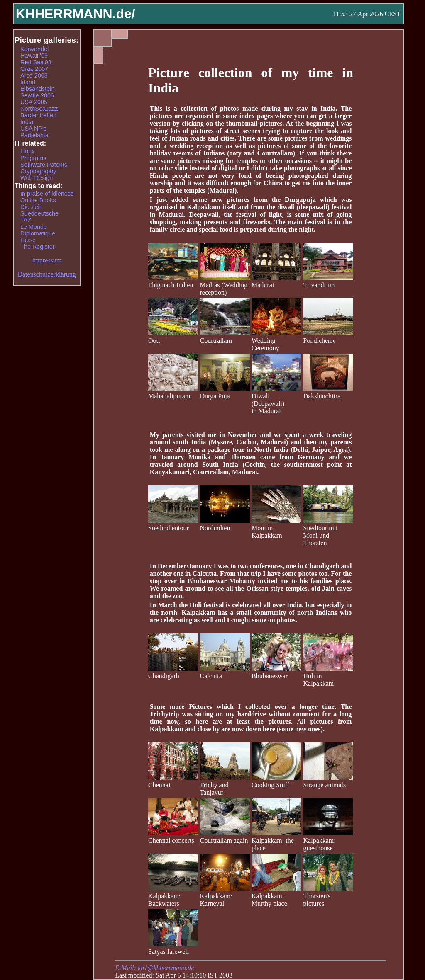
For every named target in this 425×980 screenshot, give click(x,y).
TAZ (26, 220)
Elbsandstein (37, 89)
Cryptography (38, 171)
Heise (28, 240)
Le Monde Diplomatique (38, 230)
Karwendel (34, 49)
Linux (27, 151)
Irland (28, 82)
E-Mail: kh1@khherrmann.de (154, 968)
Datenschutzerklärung (46, 274)
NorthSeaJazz (39, 109)
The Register (37, 247)
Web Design (37, 178)
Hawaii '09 (34, 56)
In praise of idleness (47, 194)
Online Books (38, 200)
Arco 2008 (34, 75)
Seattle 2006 (37, 95)
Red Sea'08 (36, 62)
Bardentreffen (38, 115)
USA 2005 (34, 102)
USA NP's (33, 129)
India (27, 122)
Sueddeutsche (39, 213)
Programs (33, 158)
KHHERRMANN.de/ (76, 14)
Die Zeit (31, 207)
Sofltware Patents (44, 165)
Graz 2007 (34, 69)
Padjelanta (34, 135)
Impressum (47, 260)
